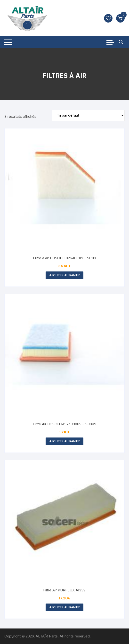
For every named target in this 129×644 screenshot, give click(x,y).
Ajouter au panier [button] (64, 275)
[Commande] (88, 115)
